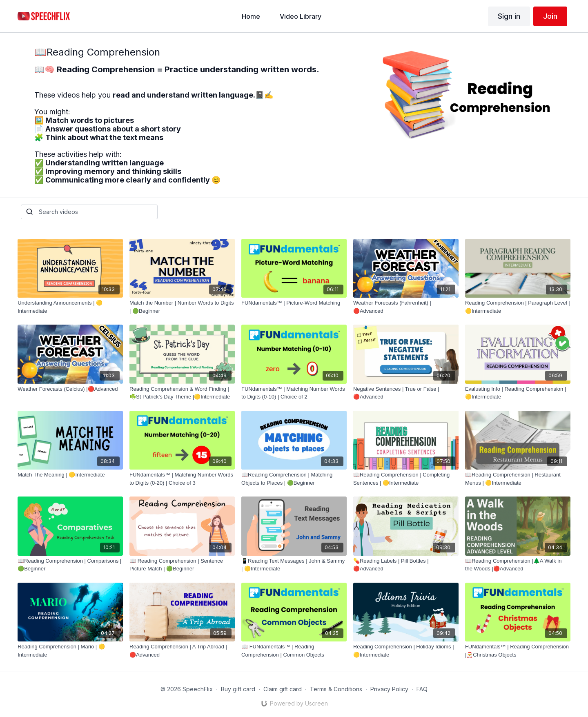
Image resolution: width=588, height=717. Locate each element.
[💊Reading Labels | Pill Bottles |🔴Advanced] (406, 565)
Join (550, 16)
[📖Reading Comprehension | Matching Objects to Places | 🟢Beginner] (294, 479)
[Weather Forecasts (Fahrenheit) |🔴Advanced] (406, 307)
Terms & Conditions (336, 689)
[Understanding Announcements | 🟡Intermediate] (70, 307)
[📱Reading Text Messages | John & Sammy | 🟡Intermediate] (294, 565)
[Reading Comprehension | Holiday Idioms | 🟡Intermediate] (406, 651)
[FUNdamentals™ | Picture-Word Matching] (294, 303)
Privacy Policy (389, 689)
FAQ (422, 689)
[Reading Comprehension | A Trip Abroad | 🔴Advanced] (182, 651)
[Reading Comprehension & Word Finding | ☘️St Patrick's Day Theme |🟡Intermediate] (182, 393)
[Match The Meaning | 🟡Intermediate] (70, 475)
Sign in (509, 16)
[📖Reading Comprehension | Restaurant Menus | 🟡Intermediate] (518, 479)
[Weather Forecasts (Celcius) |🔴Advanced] (70, 389)
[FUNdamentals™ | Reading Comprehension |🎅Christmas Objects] (518, 651)
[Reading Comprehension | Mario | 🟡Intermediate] (70, 651)
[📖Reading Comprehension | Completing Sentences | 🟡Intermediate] (406, 479)
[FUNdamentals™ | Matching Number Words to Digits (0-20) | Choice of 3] (182, 479)
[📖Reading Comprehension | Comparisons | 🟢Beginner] (70, 565)
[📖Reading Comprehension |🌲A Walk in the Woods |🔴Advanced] (518, 565)
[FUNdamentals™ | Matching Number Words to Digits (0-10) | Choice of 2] (294, 393)
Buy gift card (238, 689)
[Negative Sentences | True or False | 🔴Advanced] (406, 393)
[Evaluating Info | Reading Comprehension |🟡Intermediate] (518, 393)
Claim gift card (283, 689)
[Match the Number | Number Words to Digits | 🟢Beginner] (182, 307)
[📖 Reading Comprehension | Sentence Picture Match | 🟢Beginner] (182, 565)
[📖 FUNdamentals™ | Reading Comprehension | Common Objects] (294, 651)
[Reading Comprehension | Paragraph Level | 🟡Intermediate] (518, 307)
